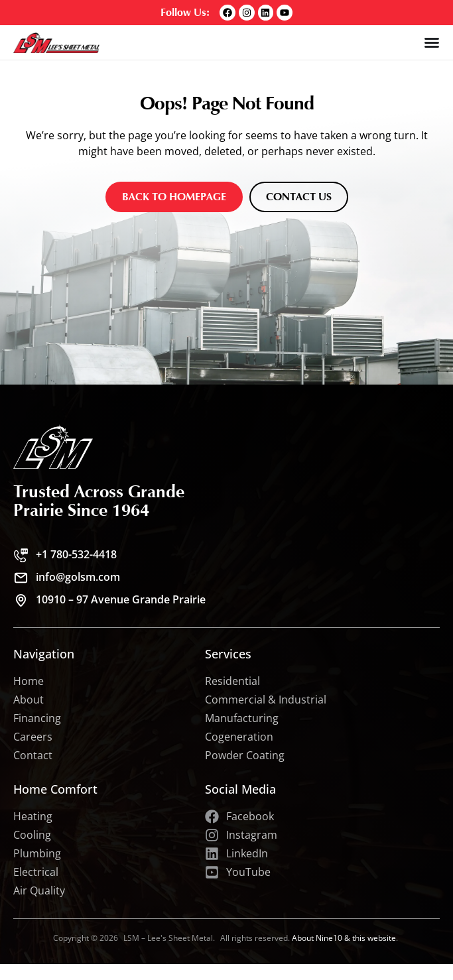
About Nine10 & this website (344, 938)
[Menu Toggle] (432, 42)
